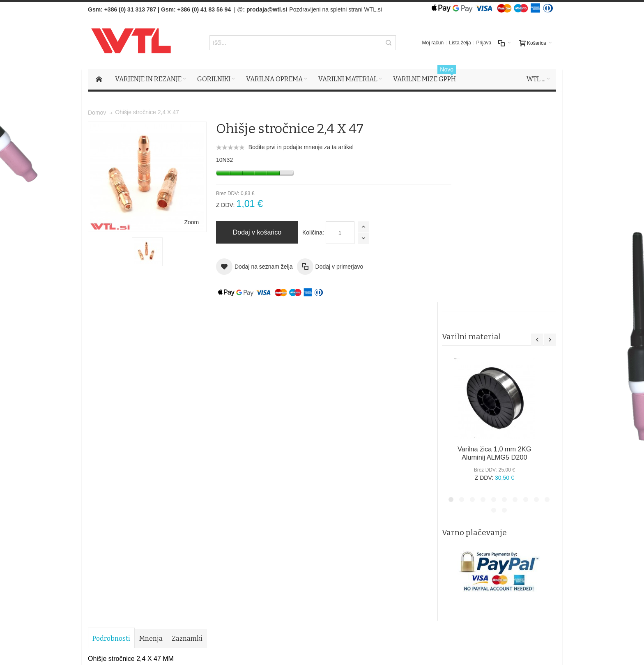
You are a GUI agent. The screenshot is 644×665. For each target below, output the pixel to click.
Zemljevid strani (111, 460)
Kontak (231, 537)
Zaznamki (187, 320)
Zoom (183, 214)
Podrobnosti (111, 320)
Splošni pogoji (240, 513)
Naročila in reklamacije (252, 460)
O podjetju (235, 529)
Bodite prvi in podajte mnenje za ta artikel (292, 147)
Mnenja (151, 320)
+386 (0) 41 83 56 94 (204, 9)
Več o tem (112, 572)
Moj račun (433, 43)
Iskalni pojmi (152, 460)
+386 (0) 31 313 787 (130, 9)
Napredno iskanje (196, 460)
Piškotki (232, 521)
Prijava (484, 43)
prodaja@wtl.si (267, 9)
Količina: (305, 233)
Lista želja (460, 43)
